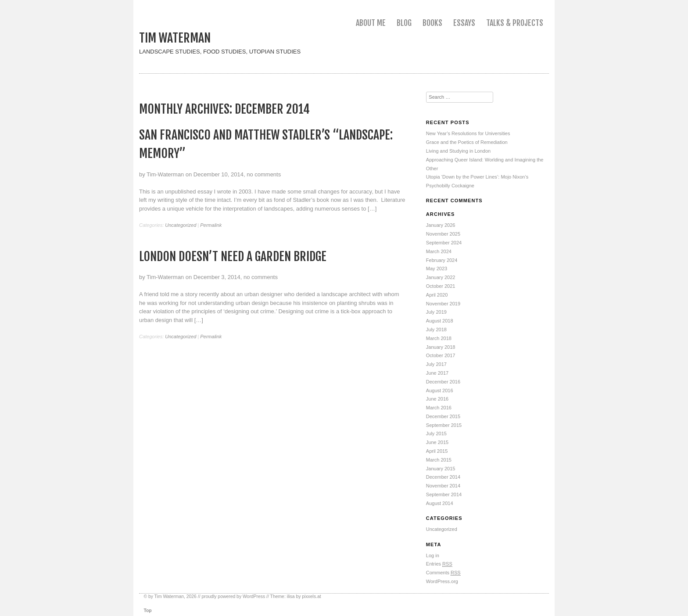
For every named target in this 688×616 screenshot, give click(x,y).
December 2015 (443, 416)
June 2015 (437, 442)
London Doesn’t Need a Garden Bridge (233, 256)
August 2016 (440, 390)
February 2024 (442, 260)
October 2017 (441, 355)
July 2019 (436, 312)
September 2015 (444, 425)
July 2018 (436, 329)
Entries (439, 564)
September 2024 (444, 243)
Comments (443, 573)
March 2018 (439, 338)
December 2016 (443, 382)
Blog (404, 23)
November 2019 (443, 304)
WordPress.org (442, 581)
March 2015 (439, 460)
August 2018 (440, 321)
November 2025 (443, 234)
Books (432, 23)
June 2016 (437, 399)
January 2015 (441, 469)
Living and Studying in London (458, 151)
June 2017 (437, 373)
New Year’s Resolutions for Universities (468, 133)
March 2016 (439, 408)
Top (147, 611)
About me (371, 23)
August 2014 (440, 503)
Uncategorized (181, 225)
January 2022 (441, 277)
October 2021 (441, 286)
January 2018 (441, 347)
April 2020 (437, 295)
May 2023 (437, 269)
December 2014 (443, 477)
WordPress (254, 596)
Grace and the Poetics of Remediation (467, 142)
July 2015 (436, 433)
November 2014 (443, 486)
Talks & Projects (515, 23)
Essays (464, 23)
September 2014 (444, 494)
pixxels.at (311, 596)
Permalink (211, 225)
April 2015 (437, 451)
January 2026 (441, 225)
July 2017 (436, 364)
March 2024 (439, 251)
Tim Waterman (175, 38)
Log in (433, 555)
